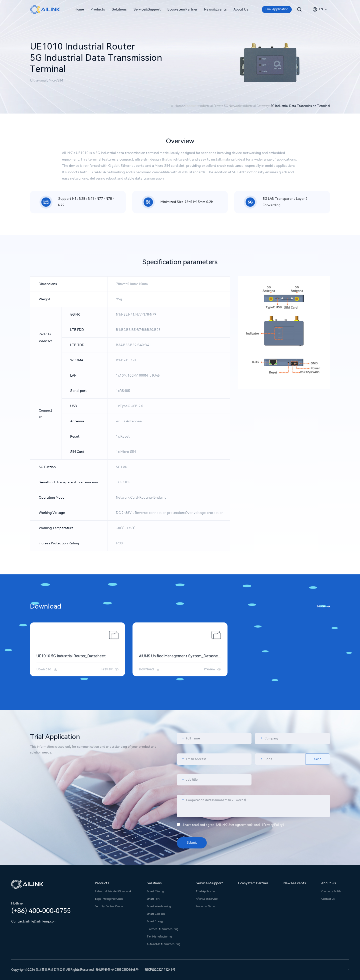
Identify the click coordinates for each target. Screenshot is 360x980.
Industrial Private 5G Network (220, 106)
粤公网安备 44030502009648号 (117, 970)
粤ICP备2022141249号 (160, 970)
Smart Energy (155, 921)
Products (98, 9)
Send (318, 853)
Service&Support (147, 9)
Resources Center (206, 906)
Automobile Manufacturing (164, 944)
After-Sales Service (207, 899)
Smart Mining (155, 891)
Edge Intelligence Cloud (109, 899)
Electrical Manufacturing (163, 929)
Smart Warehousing (159, 906)
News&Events (215, 9)
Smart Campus (156, 914)
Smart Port (153, 899)
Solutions (119, 9)
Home (79, 9)
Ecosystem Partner (182, 9)
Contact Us (328, 899)
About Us (241, 9)
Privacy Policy (273, 919)
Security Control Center (109, 906)
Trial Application (277, 9)
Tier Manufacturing (159, 937)
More (321, 612)
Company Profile (331, 891)
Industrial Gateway (256, 106)
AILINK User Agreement (234, 919)
